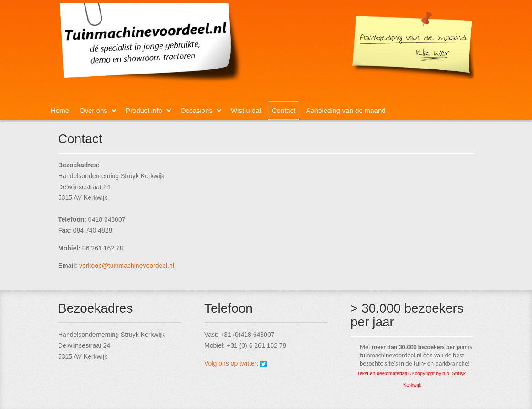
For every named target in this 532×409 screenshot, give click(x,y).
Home (60, 110)
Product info (144, 110)
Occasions (197, 110)
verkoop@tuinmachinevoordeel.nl (127, 266)
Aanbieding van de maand (346, 110)
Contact (284, 110)
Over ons (93, 110)
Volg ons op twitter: (232, 363)
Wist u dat (246, 110)
